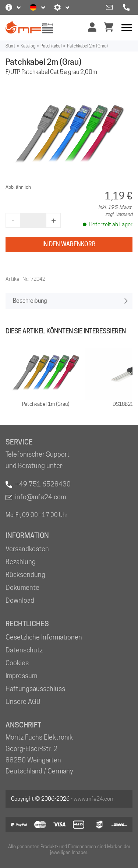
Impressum (21, 676)
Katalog (28, 46)
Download (20, 600)
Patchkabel (51, 46)
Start (10, 46)
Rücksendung (25, 575)
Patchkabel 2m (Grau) (87, 46)
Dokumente (22, 587)
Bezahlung (21, 562)
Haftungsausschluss (35, 689)
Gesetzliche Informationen (44, 637)
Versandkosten (27, 549)
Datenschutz (24, 650)
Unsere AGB (23, 702)
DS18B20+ (125, 404)
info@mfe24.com (40, 497)
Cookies (17, 663)
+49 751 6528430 (43, 484)
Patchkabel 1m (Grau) (46, 404)
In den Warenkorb (69, 244)
